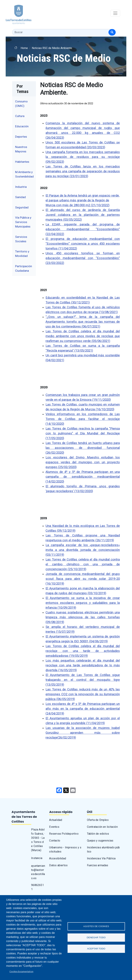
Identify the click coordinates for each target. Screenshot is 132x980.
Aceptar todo (96, 949)
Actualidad (56, 820)
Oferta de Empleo (98, 820)
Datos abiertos (58, 865)
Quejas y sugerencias (100, 841)
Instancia (37, 858)
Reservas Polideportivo (64, 834)
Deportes (21, 137)
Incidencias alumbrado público (103, 849)
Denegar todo (96, 937)
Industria (21, 187)
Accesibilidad (58, 858)
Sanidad (20, 197)
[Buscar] (112, 32)
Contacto (55, 841)
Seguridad (22, 207)
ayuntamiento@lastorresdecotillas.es (38, 872)
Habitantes (22, 162)
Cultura (20, 116)
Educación (22, 126)
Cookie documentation (21, 971)
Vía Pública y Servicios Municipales (23, 222)
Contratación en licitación (102, 827)
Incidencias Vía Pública (101, 858)
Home (24, 48)
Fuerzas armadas (98, 865)
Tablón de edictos (98, 834)
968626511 (37, 887)
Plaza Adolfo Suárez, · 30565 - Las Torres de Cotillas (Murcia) (38, 840)
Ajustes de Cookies (96, 926)
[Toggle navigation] (115, 13)
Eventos (54, 827)
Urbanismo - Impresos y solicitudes (65, 849)
